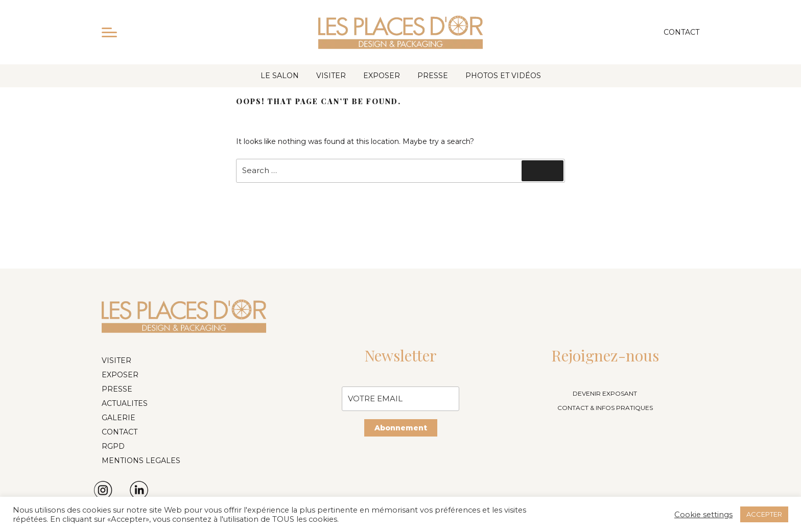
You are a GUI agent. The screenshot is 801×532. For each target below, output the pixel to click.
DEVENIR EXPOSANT (605, 393)
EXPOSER (382, 76)
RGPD (113, 446)
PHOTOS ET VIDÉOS (503, 76)
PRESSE (433, 76)
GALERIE (119, 418)
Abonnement (401, 428)
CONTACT (120, 432)
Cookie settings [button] (703, 515)
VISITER (331, 76)
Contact (681, 32)
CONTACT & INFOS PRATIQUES (605, 408)
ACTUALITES (125, 403)
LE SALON (280, 76)
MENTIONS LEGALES (141, 461)
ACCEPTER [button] (764, 514)
